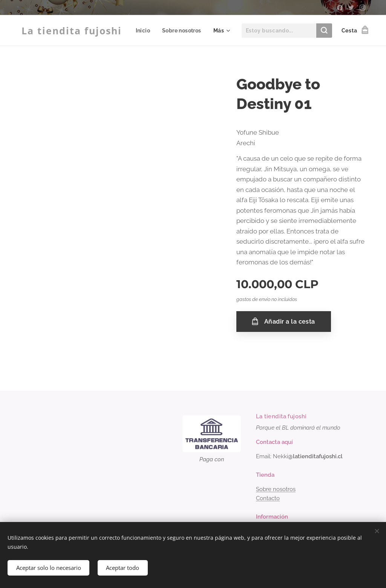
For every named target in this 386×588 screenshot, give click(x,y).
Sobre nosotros (276, 489)
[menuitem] (195, 31)
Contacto (268, 498)
